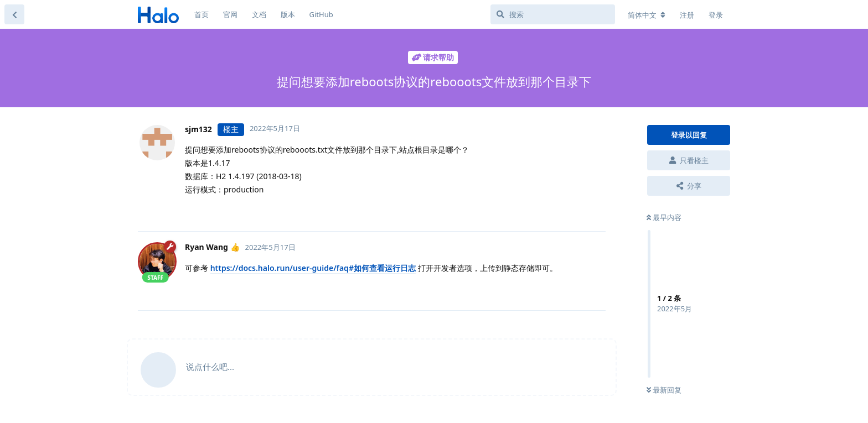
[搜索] (553, 14)
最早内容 (664, 217)
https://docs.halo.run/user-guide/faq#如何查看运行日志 (313, 268)
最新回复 (664, 390)
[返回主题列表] (14, 14)
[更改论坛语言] (647, 15)
